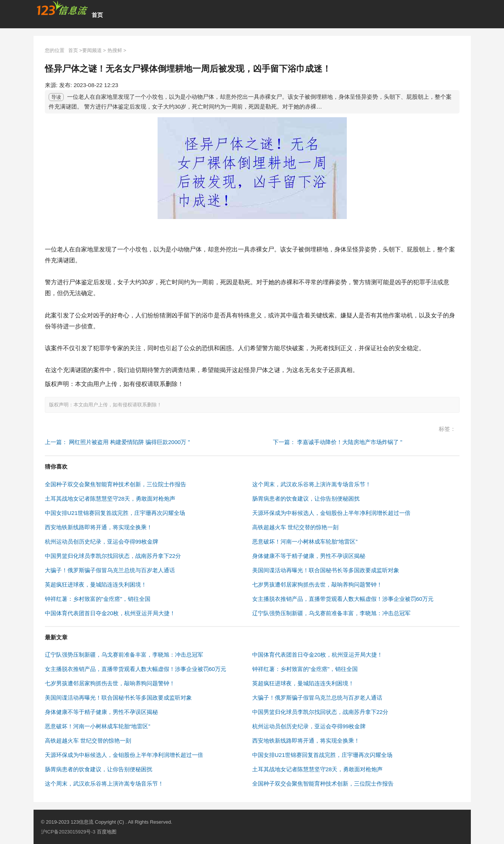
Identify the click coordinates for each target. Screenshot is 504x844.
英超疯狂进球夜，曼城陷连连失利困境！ (96, 584)
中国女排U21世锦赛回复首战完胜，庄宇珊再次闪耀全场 (115, 513)
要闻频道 (92, 50)
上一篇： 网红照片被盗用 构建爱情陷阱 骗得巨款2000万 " (117, 442)
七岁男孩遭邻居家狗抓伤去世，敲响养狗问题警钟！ (317, 584)
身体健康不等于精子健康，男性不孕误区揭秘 (309, 556)
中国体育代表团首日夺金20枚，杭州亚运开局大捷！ (110, 613)
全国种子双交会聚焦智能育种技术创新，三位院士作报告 (116, 484)
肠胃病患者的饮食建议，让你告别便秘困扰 (306, 499)
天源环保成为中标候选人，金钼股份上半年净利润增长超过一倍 (331, 513)
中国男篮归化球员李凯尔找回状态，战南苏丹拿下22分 (113, 556)
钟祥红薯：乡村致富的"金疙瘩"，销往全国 (98, 599)
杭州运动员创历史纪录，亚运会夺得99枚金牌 (102, 541)
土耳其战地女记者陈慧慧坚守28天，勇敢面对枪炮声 (110, 499)
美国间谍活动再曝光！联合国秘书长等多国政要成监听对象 (326, 570)
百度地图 (107, 832)
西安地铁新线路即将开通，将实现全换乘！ (99, 527)
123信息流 (83, 822)
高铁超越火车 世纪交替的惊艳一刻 (295, 527)
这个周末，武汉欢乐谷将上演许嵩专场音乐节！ (312, 484)
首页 (97, 15)
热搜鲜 (115, 50)
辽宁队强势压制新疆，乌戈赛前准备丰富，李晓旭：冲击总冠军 (331, 613)
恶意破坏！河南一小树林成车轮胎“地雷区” (305, 541)
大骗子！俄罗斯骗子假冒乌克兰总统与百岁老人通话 (110, 570)
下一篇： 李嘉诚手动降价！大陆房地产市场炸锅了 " (338, 442)
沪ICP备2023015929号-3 (68, 832)
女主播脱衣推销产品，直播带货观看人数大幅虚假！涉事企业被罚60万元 (343, 599)
